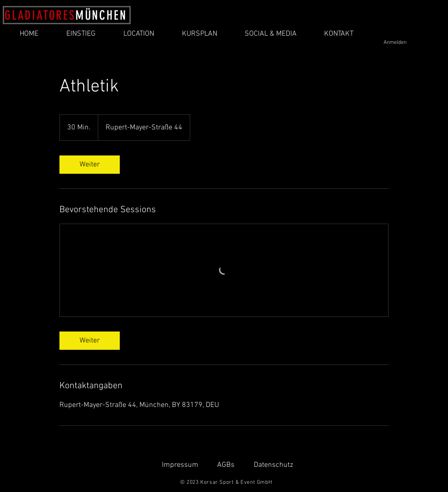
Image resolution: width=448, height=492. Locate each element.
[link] (90, 165)
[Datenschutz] (273, 465)
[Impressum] (180, 465)
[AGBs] (226, 465)
